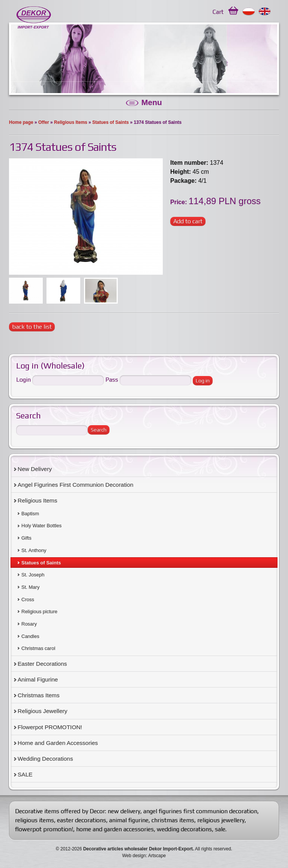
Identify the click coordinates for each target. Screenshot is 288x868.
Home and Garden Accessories (58, 743)
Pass (112, 380)
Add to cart (188, 221)
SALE (25, 774)
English (265, 12)
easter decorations (82, 820)
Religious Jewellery (42, 711)
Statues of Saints (110, 122)
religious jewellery (221, 820)
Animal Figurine (38, 679)
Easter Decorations (42, 664)
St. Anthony (34, 550)
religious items (34, 820)
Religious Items (71, 122)
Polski (249, 12)
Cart (218, 12)
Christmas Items (39, 695)
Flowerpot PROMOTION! (50, 727)
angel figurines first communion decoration (200, 811)
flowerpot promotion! (44, 829)
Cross (28, 599)
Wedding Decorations (45, 759)
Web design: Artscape (144, 856)
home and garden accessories (115, 829)
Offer (44, 122)
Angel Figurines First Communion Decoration (76, 485)
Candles (30, 636)
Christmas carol (38, 648)
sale (220, 829)
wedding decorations (184, 829)
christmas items (173, 820)
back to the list (32, 327)
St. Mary (30, 587)
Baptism (30, 514)
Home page (21, 122)
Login (23, 380)
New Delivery (35, 469)
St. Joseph (33, 575)
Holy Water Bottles (41, 526)
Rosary (29, 624)
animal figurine (129, 820)
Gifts (26, 538)
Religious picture (39, 612)
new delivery (124, 811)
